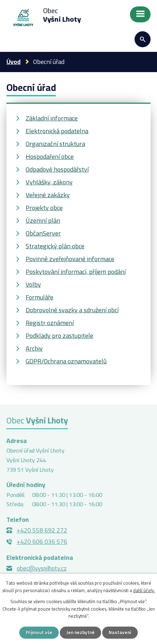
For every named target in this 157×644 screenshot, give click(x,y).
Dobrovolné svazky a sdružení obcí (72, 310)
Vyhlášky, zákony (49, 182)
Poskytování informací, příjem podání (76, 272)
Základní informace (52, 118)
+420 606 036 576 (42, 542)
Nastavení (120, 632)
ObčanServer (43, 233)
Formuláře (40, 297)
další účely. (144, 590)
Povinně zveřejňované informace (70, 259)
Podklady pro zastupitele (59, 335)
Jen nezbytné (80, 632)
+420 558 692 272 (42, 530)
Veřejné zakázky (48, 195)
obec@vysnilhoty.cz (42, 568)
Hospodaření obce (50, 156)
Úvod (14, 62)
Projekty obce (44, 208)
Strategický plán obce (55, 246)
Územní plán (43, 220)
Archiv (34, 348)
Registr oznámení (50, 323)
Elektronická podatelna (57, 131)
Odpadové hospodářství (57, 169)
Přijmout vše (39, 632)
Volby (33, 284)
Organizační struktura (55, 144)
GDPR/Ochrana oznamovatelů (66, 361)
